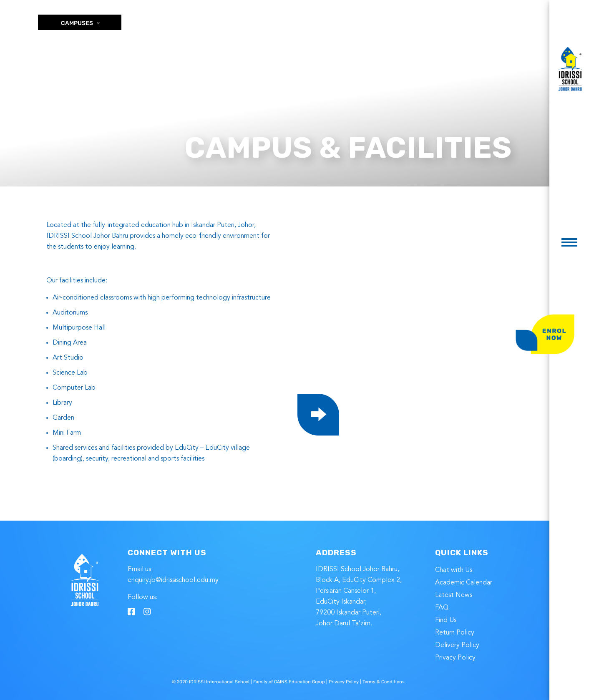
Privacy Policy (455, 658)
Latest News (454, 595)
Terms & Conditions (384, 682)
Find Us (446, 620)
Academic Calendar (464, 583)
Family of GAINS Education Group (289, 682)
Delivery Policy (457, 645)
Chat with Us (454, 570)
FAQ (442, 608)
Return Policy (455, 633)
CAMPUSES (81, 23)
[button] (569, 242)
